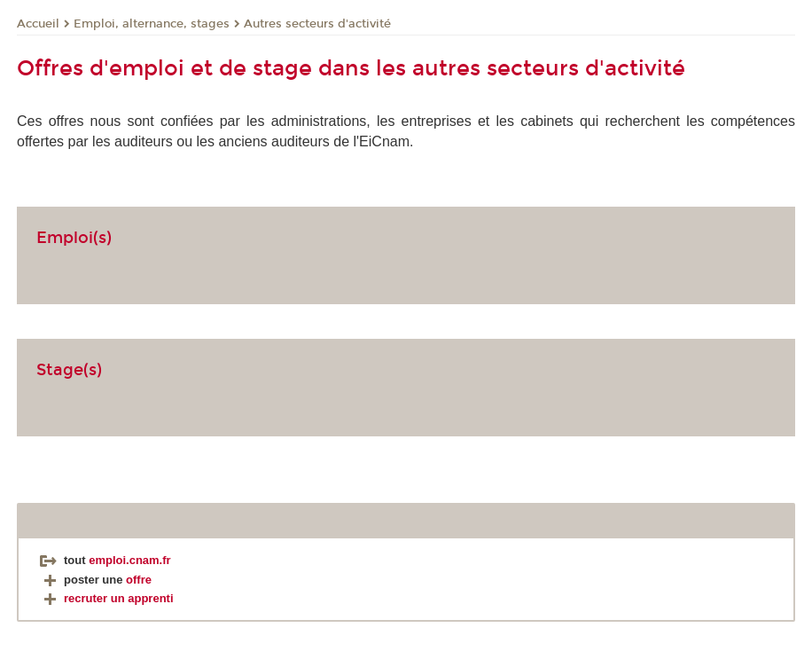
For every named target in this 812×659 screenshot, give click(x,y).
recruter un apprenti (107, 598)
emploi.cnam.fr (129, 560)
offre (139, 580)
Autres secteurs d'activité (317, 24)
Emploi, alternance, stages (152, 24)
